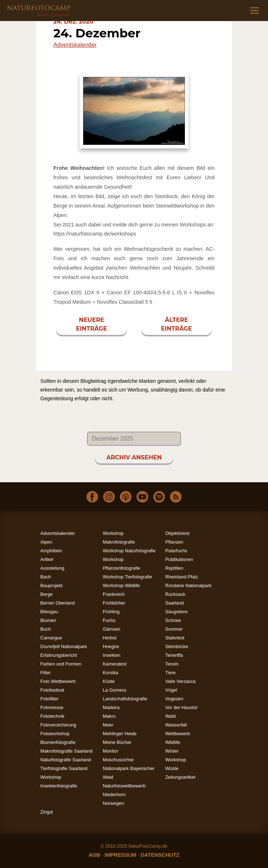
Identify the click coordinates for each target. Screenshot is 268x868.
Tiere (170, 673)
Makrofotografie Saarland (66, 751)
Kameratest (115, 664)
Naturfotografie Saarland (66, 760)
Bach (46, 577)
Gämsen (111, 629)
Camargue (51, 638)
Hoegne (111, 646)
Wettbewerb (178, 734)
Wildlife (173, 742)
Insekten (111, 655)
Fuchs (109, 620)
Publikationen (179, 559)
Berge (46, 594)
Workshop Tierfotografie (127, 577)
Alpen (46, 542)
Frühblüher (114, 603)
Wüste (172, 768)
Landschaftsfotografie (125, 699)
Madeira (111, 707)
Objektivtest (177, 533)
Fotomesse (52, 707)
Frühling (111, 612)
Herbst (110, 638)
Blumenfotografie (58, 742)
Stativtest (175, 638)
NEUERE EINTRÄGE (92, 324)
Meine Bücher (117, 742)
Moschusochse (118, 760)
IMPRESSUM (120, 855)
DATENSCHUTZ (160, 855)
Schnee (173, 620)
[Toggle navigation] (255, 11)
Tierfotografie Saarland (64, 768)
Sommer (174, 629)
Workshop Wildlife (121, 586)
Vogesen (174, 699)
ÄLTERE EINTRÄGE (176, 324)
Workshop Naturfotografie (129, 551)
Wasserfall (176, 725)
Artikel (47, 559)
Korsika (111, 673)
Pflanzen (174, 542)
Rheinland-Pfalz (182, 577)
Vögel (171, 690)
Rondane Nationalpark (188, 586)
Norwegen (113, 803)
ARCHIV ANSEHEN (134, 457)
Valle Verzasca (180, 681)
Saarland (174, 603)
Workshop (176, 760)
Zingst (47, 812)
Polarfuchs (176, 551)
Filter (45, 673)
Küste (109, 681)
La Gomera (114, 690)
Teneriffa (174, 655)
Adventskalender (75, 45)
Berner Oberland (58, 603)
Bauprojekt (51, 586)
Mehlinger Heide (120, 734)
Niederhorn (114, 795)
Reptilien (174, 568)
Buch (46, 629)
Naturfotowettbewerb (124, 786)
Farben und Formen (61, 664)
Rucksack (175, 594)
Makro (109, 716)
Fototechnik (52, 716)
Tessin (172, 664)
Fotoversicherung (58, 725)
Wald (170, 716)
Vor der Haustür (182, 707)
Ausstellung (52, 568)
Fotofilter (49, 699)
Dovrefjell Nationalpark (64, 646)
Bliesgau (49, 612)
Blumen (48, 620)
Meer (108, 725)
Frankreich (114, 594)
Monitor (111, 751)
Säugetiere (176, 612)
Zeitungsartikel (180, 777)
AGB (94, 855)
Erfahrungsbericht (59, 655)
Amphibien (51, 551)
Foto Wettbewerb (58, 681)
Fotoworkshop (55, 734)
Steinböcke (177, 646)
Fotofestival (52, 690)
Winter (172, 751)
